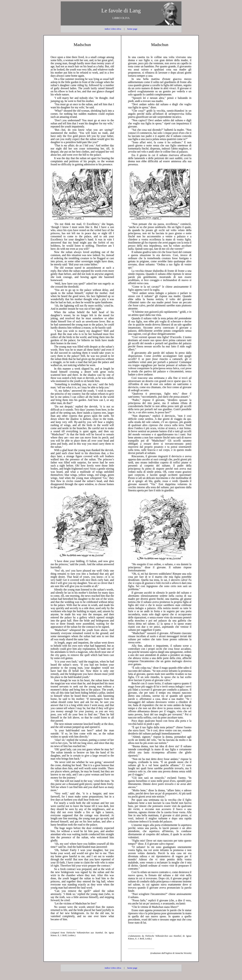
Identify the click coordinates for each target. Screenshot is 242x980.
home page (132, 29)
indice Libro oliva (113, 29)
